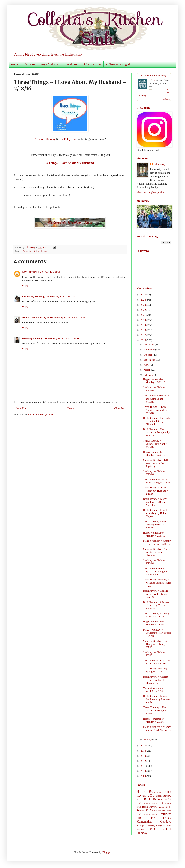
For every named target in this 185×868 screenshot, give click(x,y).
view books (166, 99)
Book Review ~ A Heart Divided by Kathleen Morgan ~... (156, 680)
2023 (144, 305)
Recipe (141, 825)
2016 (144, 340)
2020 (144, 320)
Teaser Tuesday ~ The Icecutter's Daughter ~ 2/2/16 (156, 710)
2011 (143, 766)
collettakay (30, 247)
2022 (144, 310)
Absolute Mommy (45, 139)
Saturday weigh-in (156, 826)
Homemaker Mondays (154, 822)
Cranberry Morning (33, 297)
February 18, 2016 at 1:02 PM (61, 297)
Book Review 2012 (158, 799)
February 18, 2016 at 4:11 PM (69, 318)
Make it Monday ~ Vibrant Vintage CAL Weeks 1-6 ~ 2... (157, 730)
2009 (144, 776)
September (150, 360)
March (147, 370)
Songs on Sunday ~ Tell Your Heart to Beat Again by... (156, 463)
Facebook (71, 64)
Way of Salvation (50, 64)
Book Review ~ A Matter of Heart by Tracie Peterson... (156, 605)
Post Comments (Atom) (41, 414)
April (147, 365)
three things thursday (39, 251)
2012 (144, 761)
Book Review (149, 791)
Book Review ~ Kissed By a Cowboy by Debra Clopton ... (157, 513)
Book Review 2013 (147, 803)
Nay (24, 272)
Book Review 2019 (147, 814)
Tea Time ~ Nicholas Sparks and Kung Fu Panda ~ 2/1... (155, 571)
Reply (25, 285)
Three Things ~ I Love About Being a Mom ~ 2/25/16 (156, 410)
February (149, 375)
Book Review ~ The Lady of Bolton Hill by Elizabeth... (157, 421)
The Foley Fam (68, 139)
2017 (144, 335)
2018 (144, 330)
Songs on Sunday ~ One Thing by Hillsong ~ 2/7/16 (156, 644)
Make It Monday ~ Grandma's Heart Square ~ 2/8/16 (157, 633)
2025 (144, 295)
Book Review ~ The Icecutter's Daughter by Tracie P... (156, 432)
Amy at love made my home (38, 318)
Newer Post (21, 408)
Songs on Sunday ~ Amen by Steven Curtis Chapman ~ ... (157, 552)
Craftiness (165, 814)
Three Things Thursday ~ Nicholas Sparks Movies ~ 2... (157, 583)
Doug (25, 251)
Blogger (107, 852)
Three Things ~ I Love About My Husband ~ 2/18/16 (156, 491)
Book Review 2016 (153, 807)
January (148, 739)
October (148, 355)
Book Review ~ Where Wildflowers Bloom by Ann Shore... (156, 502)
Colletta (152, 80)
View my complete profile (150, 192)
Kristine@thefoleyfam (34, 338)
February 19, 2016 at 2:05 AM (63, 338)
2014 (144, 751)
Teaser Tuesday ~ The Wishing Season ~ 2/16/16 (154, 525)
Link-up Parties (92, 64)
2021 (144, 315)
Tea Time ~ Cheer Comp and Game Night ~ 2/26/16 (156, 399)
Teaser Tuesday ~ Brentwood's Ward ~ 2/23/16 (155, 444)
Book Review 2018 (162, 810)
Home (15, 64)
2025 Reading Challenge (154, 75)
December (149, 345)
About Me (29, 64)
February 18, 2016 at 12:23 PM (44, 272)
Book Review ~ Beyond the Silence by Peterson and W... (157, 699)
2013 (144, 756)
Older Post (120, 408)
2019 (144, 325)
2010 (144, 771)
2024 (144, 300)
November (149, 350)
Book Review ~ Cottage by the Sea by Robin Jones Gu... (156, 594)
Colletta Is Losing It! (118, 64)
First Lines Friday (154, 818)
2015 (144, 746)
